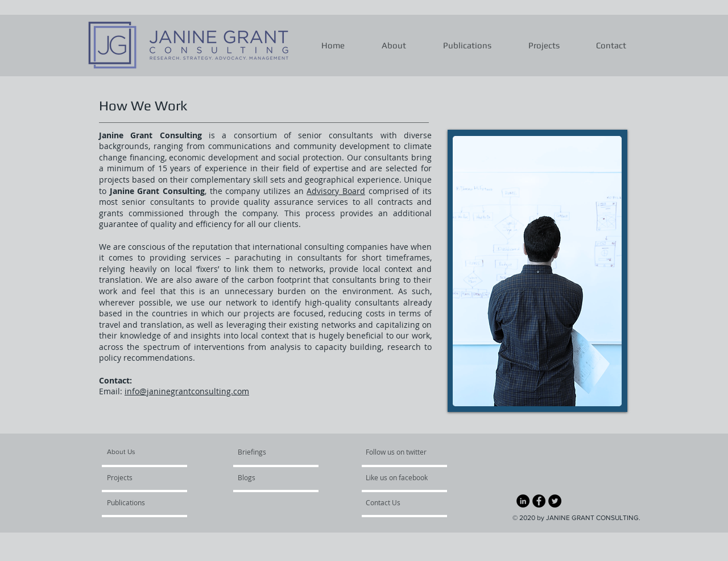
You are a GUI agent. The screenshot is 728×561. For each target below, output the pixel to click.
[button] (394, 46)
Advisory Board (336, 191)
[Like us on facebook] (400, 478)
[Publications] (138, 503)
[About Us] (150, 452)
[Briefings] (265, 452)
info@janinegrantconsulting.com (187, 391)
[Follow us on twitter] (397, 452)
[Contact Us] (396, 503)
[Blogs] (270, 478)
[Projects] (140, 478)
